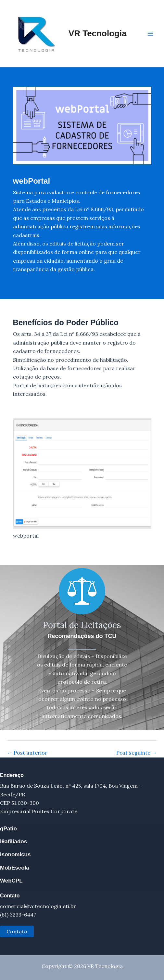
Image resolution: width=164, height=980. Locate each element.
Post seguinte (137, 753)
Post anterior (27, 753)
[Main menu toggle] (150, 34)
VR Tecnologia (98, 33)
